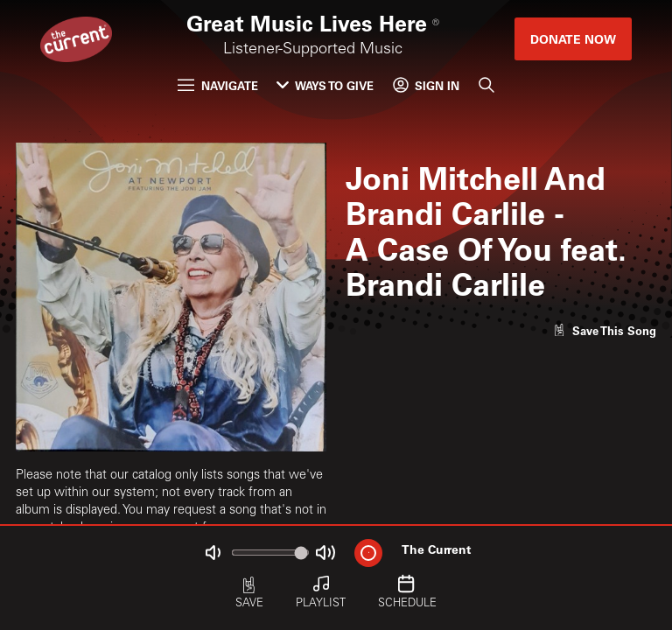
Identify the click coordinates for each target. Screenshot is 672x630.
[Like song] (605, 330)
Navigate (217, 85)
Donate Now (573, 39)
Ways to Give (325, 85)
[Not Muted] (213, 553)
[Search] (486, 85)
